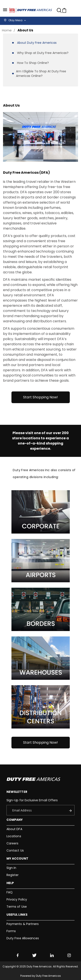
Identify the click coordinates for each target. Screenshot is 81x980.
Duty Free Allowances (23, 938)
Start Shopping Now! (40, 397)
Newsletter (17, 792)
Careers (12, 843)
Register (13, 875)
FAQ (10, 892)
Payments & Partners (23, 924)
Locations (14, 836)
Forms (11, 931)
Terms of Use (17, 907)
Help (10, 883)
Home (7, 30)
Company (15, 820)
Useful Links (17, 915)
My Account (17, 858)
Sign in (11, 868)
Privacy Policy (17, 899)
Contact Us (15, 850)
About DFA (14, 829)
